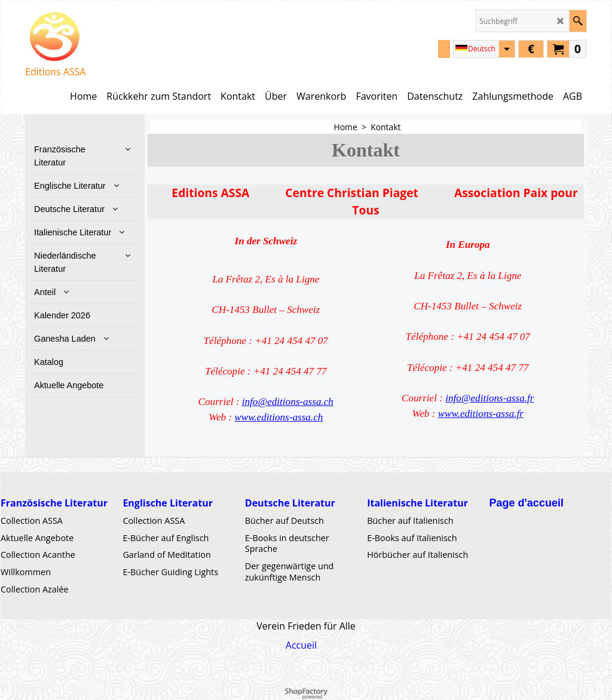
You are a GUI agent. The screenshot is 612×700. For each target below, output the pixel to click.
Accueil (301, 645)
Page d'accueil (527, 503)
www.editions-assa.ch (279, 417)
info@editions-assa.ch (288, 402)
